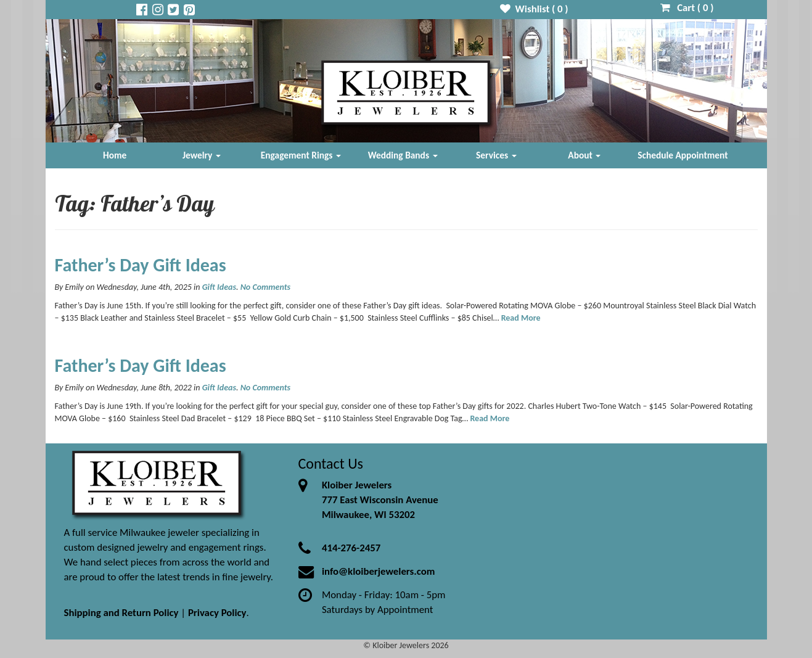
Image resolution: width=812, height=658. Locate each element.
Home (115, 155)
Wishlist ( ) (534, 9)
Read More (521, 318)
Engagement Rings (301, 155)
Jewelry (202, 155)
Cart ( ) (687, 8)
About (584, 155)
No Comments (265, 287)
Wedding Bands (403, 155)
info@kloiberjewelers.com (379, 571)
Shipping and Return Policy (121, 613)
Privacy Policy (217, 613)
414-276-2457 (351, 548)
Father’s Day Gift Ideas (141, 265)
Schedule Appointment (683, 155)
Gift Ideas (219, 287)
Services (496, 155)
